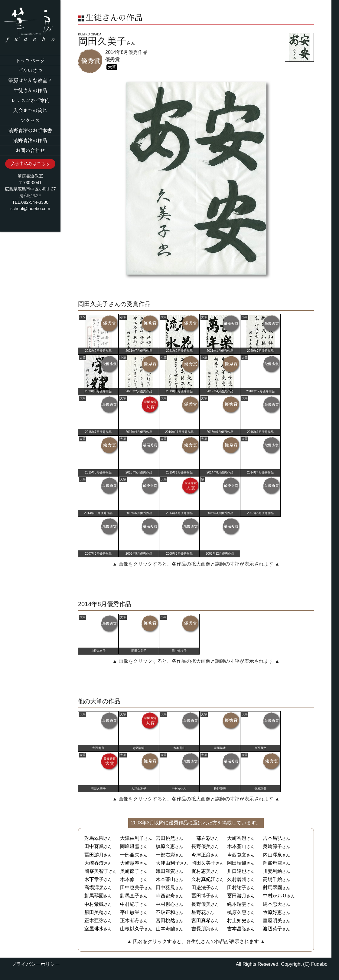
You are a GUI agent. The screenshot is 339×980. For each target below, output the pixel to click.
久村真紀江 (204, 879)
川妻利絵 (272, 871)
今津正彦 (201, 855)
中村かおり (275, 896)
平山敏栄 (130, 912)
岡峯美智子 (96, 871)
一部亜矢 (130, 855)
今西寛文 (237, 855)
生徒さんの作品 (30, 91)
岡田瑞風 (237, 863)
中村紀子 (130, 904)
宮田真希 (201, 921)
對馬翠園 (94, 838)
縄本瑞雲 (237, 904)
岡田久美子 (204, 863)
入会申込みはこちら (30, 163)
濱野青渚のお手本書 (30, 131)
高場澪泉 (94, 888)
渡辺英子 (272, 929)
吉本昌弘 (272, 838)
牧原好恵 (272, 912)
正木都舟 (130, 921)
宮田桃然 (165, 838)
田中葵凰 (94, 846)
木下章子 (94, 879)
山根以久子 (132, 929)
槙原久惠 (237, 912)
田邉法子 (201, 888)
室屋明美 (272, 921)
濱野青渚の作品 (30, 141)
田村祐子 (237, 888)
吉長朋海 (201, 929)
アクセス (30, 121)
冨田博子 (201, 896)
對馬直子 (130, 896)
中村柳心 (165, 904)
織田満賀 (165, 871)
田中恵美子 (132, 888)
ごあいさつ (30, 71)
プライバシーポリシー (36, 964)
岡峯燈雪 (272, 863)
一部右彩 (201, 838)
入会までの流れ (30, 111)
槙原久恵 (165, 846)
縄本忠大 (272, 904)
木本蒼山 (237, 846)
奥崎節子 (272, 846)
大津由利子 (132, 838)
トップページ (30, 61)
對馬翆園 (94, 896)
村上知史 (237, 921)
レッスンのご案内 (30, 101)
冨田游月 (94, 855)
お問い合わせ (30, 151)
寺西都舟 (165, 896)
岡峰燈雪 (130, 846)
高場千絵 (272, 879)
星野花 (199, 912)
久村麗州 (237, 879)
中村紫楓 (94, 904)
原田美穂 (94, 912)
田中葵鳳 (165, 888)
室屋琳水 (94, 929)
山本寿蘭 (165, 929)
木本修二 (130, 879)
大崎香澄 (237, 838)
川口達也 (237, 871)
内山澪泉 (272, 855)
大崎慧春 (130, 863)
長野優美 (201, 846)
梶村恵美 (201, 871)
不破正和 (165, 912)
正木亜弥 (94, 921)
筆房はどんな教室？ (30, 81)
